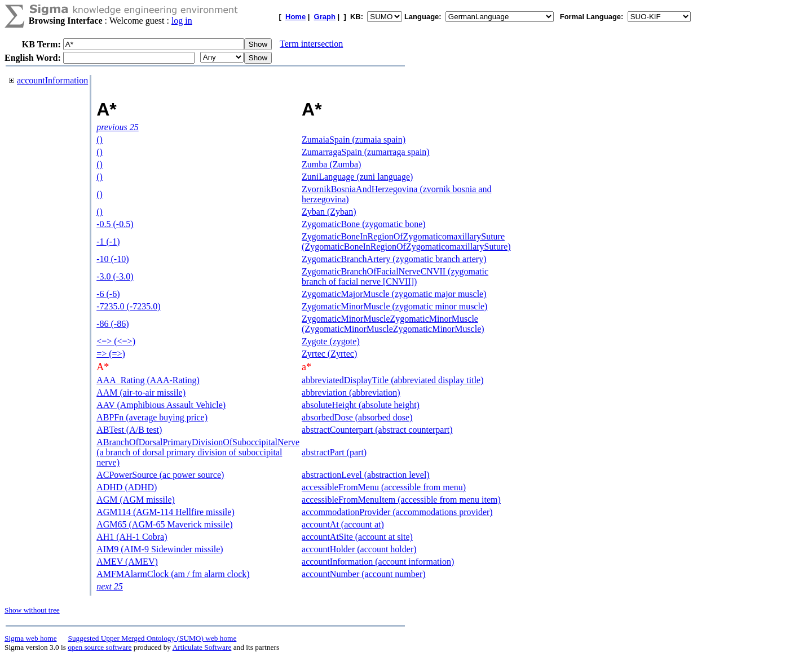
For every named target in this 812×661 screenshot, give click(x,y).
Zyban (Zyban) (329, 212)
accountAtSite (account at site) (357, 537)
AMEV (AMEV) (127, 562)
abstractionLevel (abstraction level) (366, 475)
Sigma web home (31, 638)
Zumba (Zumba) (331, 164)
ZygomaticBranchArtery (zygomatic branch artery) (394, 259)
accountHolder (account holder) (359, 549)
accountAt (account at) (343, 524)
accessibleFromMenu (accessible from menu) (384, 487)
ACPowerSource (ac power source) (160, 475)
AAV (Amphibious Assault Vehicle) (161, 405)
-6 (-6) (108, 294)
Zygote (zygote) (331, 341)
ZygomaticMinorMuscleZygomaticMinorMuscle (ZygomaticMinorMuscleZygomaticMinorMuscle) (393, 324)
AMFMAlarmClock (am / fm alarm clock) (173, 574)
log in (182, 21)
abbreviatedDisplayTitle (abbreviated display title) (392, 380)
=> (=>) (111, 354)
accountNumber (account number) (363, 574)
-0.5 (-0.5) (115, 224)
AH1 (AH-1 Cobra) (132, 537)
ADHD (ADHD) (127, 487)
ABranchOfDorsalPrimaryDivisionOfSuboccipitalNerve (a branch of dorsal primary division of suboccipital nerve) (198, 452)
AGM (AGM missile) (136, 500)
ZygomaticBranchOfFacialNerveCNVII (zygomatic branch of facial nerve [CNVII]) (395, 276)
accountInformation (52, 80)
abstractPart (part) (334, 452)
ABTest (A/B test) (129, 430)
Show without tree (32, 610)
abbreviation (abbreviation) (351, 392)
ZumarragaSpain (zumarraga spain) (366, 152)
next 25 (110, 586)
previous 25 (118, 127)
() (100, 139)
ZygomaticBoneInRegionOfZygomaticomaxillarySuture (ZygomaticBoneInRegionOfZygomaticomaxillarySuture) (406, 241)
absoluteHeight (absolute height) (361, 405)
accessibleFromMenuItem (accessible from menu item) (401, 500)
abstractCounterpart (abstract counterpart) (377, 430)
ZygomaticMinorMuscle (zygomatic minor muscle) (394, 306)
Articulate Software (202, 647)
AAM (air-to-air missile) (141, 392)
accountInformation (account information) (378, 562)
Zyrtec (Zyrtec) (329, 354)
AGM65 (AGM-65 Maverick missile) (164, 524)
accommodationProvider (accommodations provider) (397, 512)
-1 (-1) (108, 241)
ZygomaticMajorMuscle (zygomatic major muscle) (394, 294)
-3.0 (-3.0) (115, 276)
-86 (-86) (112, 324)
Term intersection (311, 44)
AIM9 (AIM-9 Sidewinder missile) (160, 549)
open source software (100, 647)
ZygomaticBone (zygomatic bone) (363, 224)
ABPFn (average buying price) (152, 417)
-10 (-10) (112, 259)
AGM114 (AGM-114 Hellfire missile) (166, 512)
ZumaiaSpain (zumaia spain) (354, 139)
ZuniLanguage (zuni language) (357, 177)
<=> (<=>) (116, 341)
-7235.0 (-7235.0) (128, 306)
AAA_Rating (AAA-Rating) (148, 380)
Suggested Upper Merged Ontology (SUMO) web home (153, 638)
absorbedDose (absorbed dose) (357, 417)
